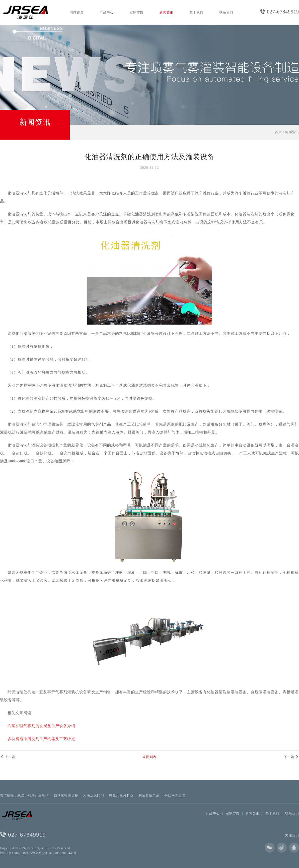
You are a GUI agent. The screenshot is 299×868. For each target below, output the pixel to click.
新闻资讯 (166, 12)
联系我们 (226, 12)
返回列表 (149, 757)
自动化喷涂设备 (66, 795)
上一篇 (8, 757)
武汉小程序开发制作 (33, 795)
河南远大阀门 (94, 795)
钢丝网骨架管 (175, 795)
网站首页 (77, 12)
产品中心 (107, 12)
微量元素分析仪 (121, 795)
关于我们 (196, 12)
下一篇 (291, 757)
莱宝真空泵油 (149, 795)
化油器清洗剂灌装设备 (227, 692)
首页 (278, 132)
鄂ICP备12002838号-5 (16, 853)
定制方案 (137, 12)
